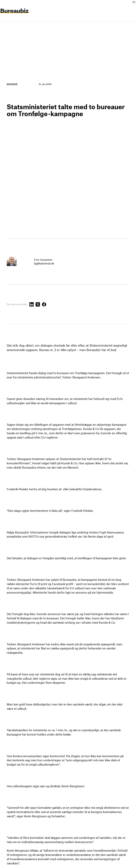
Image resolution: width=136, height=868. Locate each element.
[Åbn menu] (134, 2)
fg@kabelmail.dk (44, 263)
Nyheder (12, 84)
